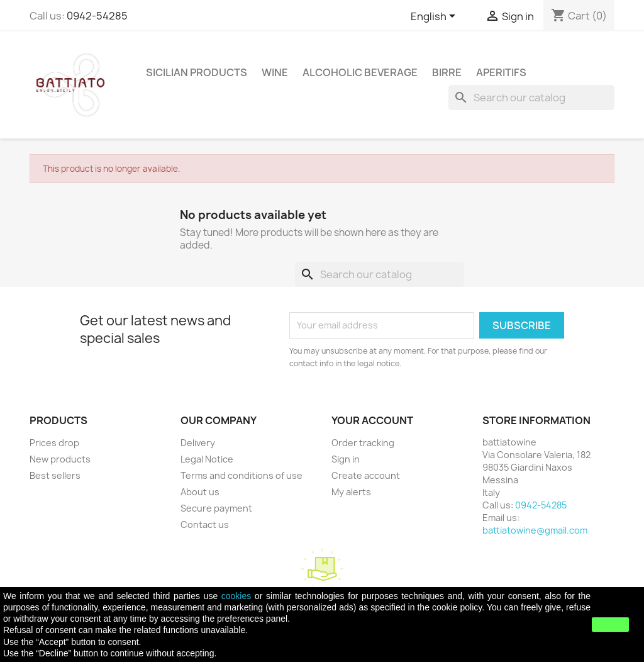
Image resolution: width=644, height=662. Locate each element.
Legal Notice (207, 459)
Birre (447, 72)
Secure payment (216, 508)
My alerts (351, 492)
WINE (275, 72)
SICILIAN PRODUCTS (197, 72)
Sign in (346, 459)
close (610, 624)
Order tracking (363, 443)
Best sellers (55, 475)
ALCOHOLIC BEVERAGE (360, 72)
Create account (366, 475)
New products (60, 459)
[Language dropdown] (435, 17)
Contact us (205, 525)
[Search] (531, 98)
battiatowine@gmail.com (535, 530)
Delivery (198, 443)
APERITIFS (501, 72)
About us (200, 492)
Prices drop (54, 443)
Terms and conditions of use (241, 475)
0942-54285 (97, 16)
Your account (372, 420)
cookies (236, 596)
